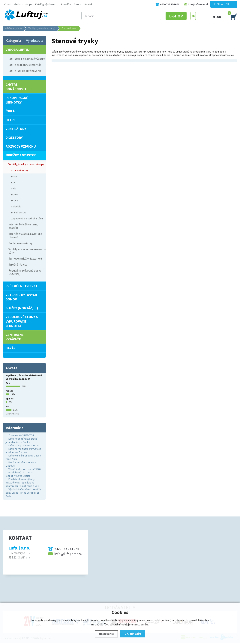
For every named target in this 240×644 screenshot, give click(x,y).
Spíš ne (10, 399)
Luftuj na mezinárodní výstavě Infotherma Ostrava (23, 450)
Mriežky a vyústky (13, 28)
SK (193, 16)
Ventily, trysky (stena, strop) (42, 28)
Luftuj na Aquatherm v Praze (24, 445)
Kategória (13, 41)
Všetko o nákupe (23, 4)
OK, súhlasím (133, 634)
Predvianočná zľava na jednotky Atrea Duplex (19, 474)
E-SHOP (176, 16)
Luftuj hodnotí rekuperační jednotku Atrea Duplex (21, 440)
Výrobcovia (35, 41)
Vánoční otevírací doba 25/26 (24, 469)
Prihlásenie (222, 4)
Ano (8, 383)
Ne (7, 406)
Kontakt (89, 4)
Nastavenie (106, 634)
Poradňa (66, 4)
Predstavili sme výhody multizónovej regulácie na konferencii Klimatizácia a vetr (22, 483)
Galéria (78, 4)
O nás (7, 4)
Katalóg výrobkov (45, 4)
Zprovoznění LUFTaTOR (21, 435)
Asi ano (10, 391)
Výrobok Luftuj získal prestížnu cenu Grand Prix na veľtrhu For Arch (24, 493)
